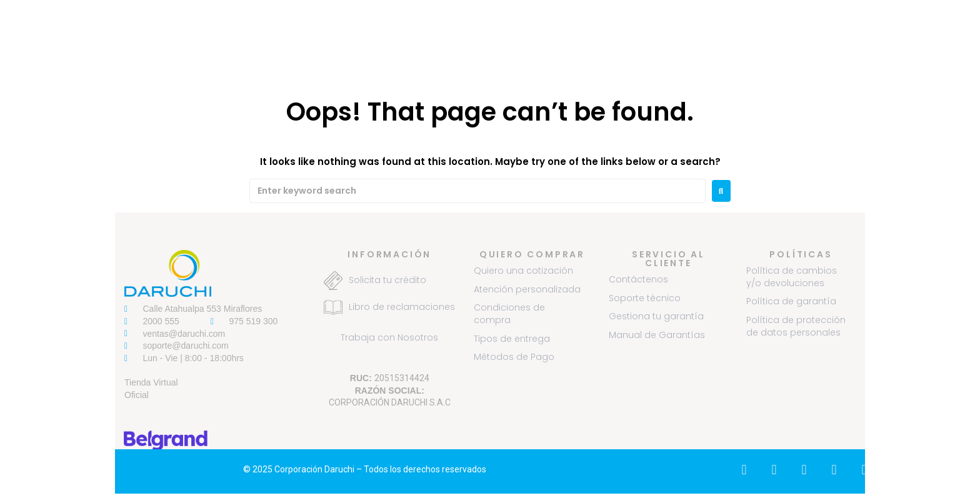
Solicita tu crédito (387, 280)
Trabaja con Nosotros (389, 337)
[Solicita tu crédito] (333, 281)
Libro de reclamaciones (402, 307)
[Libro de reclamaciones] (333, 307)
